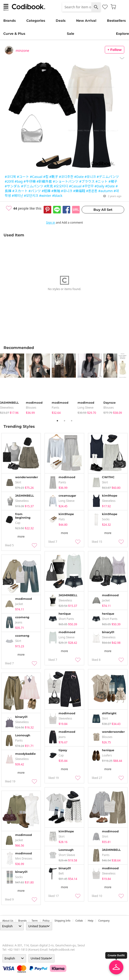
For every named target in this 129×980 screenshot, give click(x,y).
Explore (122, 34)
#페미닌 (17, 196)
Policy (46, 921)
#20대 (9, 181)
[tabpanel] (13, 384)
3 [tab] (72, 421)
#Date (79, 177)
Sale (71, 34)
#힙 (46, 177)
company (104, 921)
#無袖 (56, 191)
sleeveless (7, 408)
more (21, 536)
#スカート (20, 191)
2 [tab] (64, 421)
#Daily (99, 186)
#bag (19, 181)
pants (55, 408)
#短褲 (46, 191)
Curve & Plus (14, 34)
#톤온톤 (92, 191)
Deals (61, 21)
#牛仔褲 (30, 181)
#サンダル (12, 186)
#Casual (36, 177)
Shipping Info (62, 921)
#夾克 (48, 186)
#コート (23, 177)
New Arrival (86, 21)
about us (8, 921)
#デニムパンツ (108, 177)
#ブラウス (87, 181)
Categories (36, 21)
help (90, 921)
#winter (45, 196)
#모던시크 (31, 196)
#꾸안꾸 (88, 186)
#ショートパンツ (66, 181)
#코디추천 (66, 177)
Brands (9, 21)
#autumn (105, 191)
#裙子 (113, 181)
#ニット (102, 181)
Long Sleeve (85, 408)
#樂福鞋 (79, 191)
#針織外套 (44, 181)
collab (79, 921)
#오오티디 (61, 186)
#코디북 (10, 177)
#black (57, 196)
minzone (22, 51)
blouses (31, 408)
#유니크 (90, 177)
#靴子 (54, 177)
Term (35, 921)
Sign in (51, 223)
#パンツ (35, 191)
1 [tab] (57, 421)
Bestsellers (116, 21)
